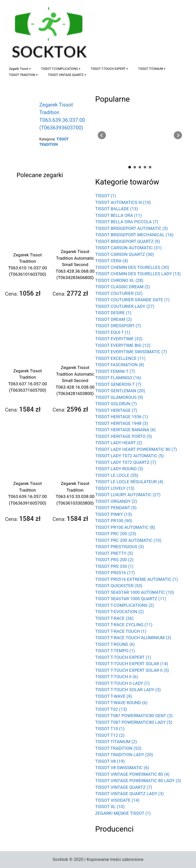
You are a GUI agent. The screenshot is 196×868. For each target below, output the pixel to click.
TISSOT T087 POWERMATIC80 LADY (134, 722)
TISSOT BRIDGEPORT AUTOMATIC (132, 228)
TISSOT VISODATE (117, 800)
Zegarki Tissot (19, 69)
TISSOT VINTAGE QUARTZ (66, 75)
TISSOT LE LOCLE (117, 475)
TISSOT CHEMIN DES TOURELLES (132, 267)
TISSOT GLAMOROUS (119, 397)
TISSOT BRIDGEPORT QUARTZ (128, 241)
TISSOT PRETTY (114, 553)
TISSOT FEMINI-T (115, 371)
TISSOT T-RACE (114, 618)
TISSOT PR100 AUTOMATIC (125, 527)
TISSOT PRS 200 (114, 560)
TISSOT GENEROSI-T (118, 384)
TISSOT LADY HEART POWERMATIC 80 (136, 449)
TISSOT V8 (110, 761)
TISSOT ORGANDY (116, 501)
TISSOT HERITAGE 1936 (122, 417)
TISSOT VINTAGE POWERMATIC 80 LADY (138, 781)
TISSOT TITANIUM (150, 69)
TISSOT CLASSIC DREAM (123, 287)
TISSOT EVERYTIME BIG (123, 345)
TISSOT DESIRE (113, 313)
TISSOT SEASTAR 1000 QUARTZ (131, 599)
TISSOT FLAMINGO (118, 378)
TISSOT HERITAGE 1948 (122, 423)
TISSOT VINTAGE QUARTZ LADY (130, 794)
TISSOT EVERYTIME (119, 339)
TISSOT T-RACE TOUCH (121, 631)
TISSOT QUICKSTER (119, 586)
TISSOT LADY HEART (119, 443)
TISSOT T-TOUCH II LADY (122, 683)
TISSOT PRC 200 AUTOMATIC (128, 540)
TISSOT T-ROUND (115, 644)
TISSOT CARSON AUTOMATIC (128, 248)
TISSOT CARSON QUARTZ (125, 254)
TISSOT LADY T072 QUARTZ (126, 462)
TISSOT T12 (110, 735)
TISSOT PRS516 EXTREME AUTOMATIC (137, 579)
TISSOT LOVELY (115, 488)
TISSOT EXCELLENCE (120, 358)
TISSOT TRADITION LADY (124, 755)
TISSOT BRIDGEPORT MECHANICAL (134, 235)
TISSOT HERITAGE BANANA (125, 430)
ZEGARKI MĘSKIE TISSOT (123, 813)
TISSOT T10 (110, 729)
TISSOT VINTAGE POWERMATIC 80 (132, 774)
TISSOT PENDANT (116, 508)
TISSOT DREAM (113, 319)
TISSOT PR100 (114, 521)
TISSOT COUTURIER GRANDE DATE (132, 300)
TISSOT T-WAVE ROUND (121, 703)
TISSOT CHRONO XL (119, 280)
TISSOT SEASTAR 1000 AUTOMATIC (135, 592)
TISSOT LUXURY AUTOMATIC (128, 495)
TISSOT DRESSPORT (118, 326)
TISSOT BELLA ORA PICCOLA (127, 222)
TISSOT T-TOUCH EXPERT (108, 69)
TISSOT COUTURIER (119, 293)
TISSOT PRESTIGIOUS (120, 547)
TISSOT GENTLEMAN (120, 391)
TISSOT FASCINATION (120, 365)
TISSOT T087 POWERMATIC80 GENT (134, 716)
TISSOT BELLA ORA (119, 215)
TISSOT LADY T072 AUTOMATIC (130, 456)
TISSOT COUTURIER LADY (125, 306)
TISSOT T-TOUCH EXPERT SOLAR (132, 664)
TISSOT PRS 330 (114, 566)
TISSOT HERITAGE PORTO (124, 436)
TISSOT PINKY (114, 514)
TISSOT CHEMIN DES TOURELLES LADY (138, 274)
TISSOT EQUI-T (113, 332)
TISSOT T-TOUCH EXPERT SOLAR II (132, 670)
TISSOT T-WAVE (114, 696)
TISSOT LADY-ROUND (119, 469)
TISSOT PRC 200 (116, 534)
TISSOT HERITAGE (116, 410)
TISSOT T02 (111, 709)
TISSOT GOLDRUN (116, 404)
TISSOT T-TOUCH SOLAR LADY (128, 690)
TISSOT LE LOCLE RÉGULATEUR (129, 482)
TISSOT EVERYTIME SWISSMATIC (131, 352)
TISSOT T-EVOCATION (119, 612)
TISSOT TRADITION (22, 75)
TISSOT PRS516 (115, 573)
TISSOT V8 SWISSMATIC (122, 768)
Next (178, 135)
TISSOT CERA (112, 261)
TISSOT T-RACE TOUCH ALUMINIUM (133, 638)
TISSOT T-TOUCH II (117, 677)
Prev (102, 135)
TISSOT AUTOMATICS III (123, 202)
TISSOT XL (110, 807)
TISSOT (106, 196)
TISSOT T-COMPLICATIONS (60, 69)
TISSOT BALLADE (117, 209)
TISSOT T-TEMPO (115, 651)
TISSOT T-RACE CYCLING (124, 625)
